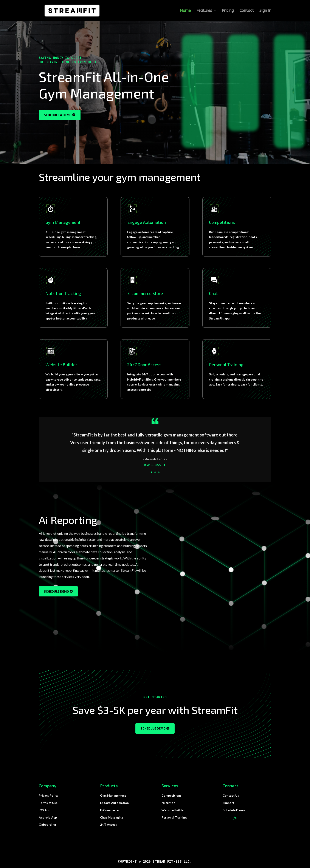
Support (228, 803)
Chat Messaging (112, 817)
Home (185, 11)
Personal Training (174, 817)
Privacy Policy (49, 795)
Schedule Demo (56, 591)
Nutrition (168, 803)
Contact (247, 11)
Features (204, 11)
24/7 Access (108, 824)
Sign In (265, 11)
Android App (48, 817)
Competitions (171, 795)
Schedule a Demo (58, 115)
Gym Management (113, 795)
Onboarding (47, 824)
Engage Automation (114, 803)
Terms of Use (48, 803)
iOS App (44, 810)
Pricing (228, 11)
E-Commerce (109, 810)
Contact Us (231, 795)
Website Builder (173, 810)
